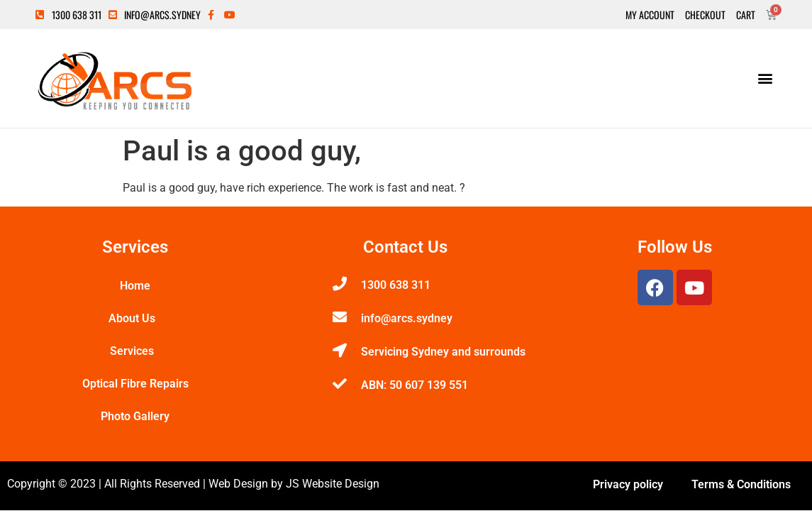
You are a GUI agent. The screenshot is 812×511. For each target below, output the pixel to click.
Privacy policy (628, 484)
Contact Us (405, 247)
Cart (746, 15)
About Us (135, 319)
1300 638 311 (396, 285)
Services (135, 351)
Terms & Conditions (741, 484)
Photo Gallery (135, 416)
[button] (765, 78)
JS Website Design (333, 484)
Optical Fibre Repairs (135, 384)
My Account (650, 15)
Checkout (705, 15)
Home (135, 286)
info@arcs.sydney (407, 318)
